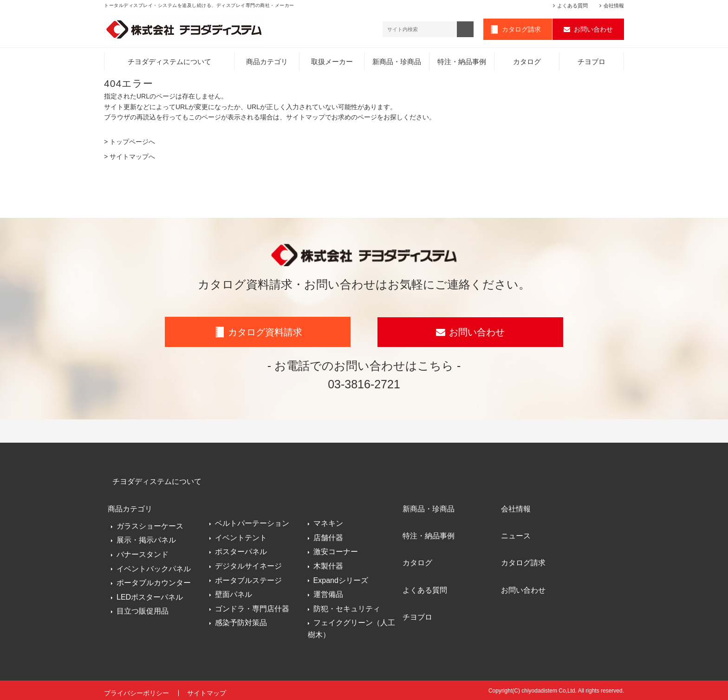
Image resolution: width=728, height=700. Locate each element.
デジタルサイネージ (248, 564)
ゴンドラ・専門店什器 (252, 607)
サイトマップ (208, 689)
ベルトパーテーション (252, 521)
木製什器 (328, 564)
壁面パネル (234, 592)
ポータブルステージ (248, 579)
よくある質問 (572, 6)
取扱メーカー (332, 62)
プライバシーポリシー (136, 689)
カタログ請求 (521, 30)
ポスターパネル (241, 550)
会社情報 (614, 6)
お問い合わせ (593, 30)
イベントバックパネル (154, 564)
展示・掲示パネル (146, 536)
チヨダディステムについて (169, 62)
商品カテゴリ (267, 62)
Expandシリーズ (341, 579)
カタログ (527, 62)
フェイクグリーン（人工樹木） (351, 627)
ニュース (516, 530)
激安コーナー (336, 550)
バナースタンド (143, 550)
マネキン (328, 521)
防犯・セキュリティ (347, 607)
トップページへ (132, 143)
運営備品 (328, 592)
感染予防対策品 (241, 621)
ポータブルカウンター (154, 579)
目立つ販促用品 (143, 607)
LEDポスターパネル (150, 592)
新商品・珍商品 (397, 62)
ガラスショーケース (150, 521)
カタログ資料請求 (265, 333)
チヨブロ (591, 62)
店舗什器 (328, 536)
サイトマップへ (132, 157)
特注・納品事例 (462, 62)
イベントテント (241, 536)
